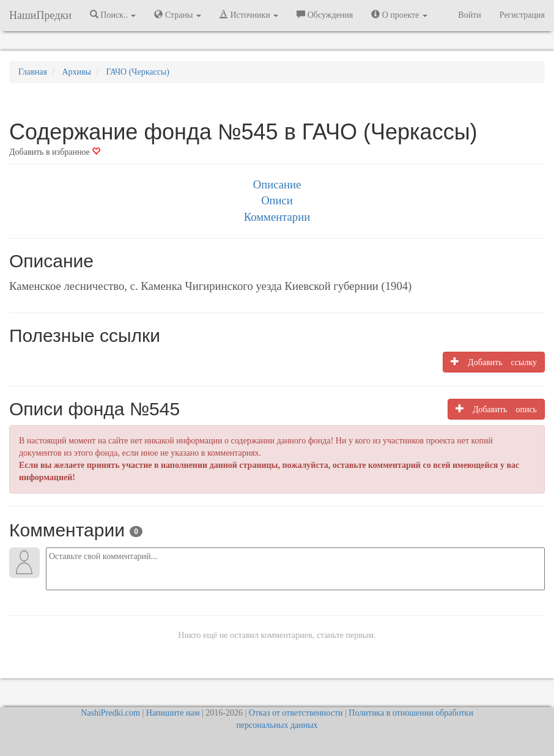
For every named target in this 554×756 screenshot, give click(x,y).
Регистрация (522, 15)
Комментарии (277, 217)
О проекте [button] (399, 15)
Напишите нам (173, 713)
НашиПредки (40, 15)
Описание (277, 184)
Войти (469, 15)
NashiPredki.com (110, 713)
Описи (277, 200)
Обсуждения (325, 15)
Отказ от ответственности (296, 713)
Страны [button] (178, 15)
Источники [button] (249, 15)
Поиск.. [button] (113, 15)
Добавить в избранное (55, 152)
